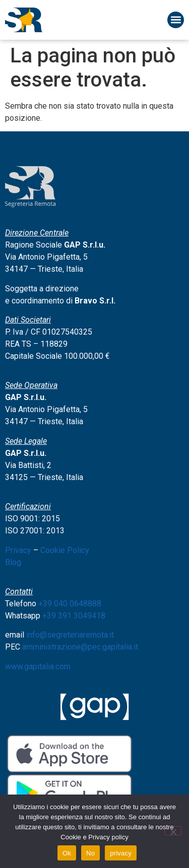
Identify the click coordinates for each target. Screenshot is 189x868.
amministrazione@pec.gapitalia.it (80, 647)
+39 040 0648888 (70, 604)
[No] (173, 831)
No (90, 853)
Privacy (18, 550)
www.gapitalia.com (38, 666)
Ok (67, 853)
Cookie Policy (65, 550)
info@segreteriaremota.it (70, 635)
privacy (121, 853)
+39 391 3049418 (74, 616)
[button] (176, 20)
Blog (13, 562)
